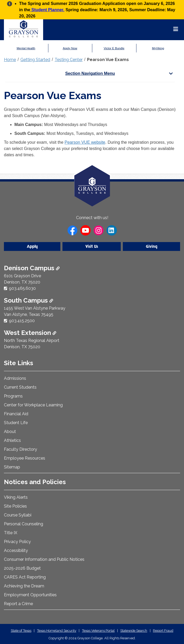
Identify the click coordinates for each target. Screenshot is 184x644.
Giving (152, 246)
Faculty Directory (21, 449)
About (10, 432)
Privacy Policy (17, 542)
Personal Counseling (24, 524)
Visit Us (92, 246)
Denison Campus (32, 268)
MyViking (158, 48)
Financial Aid (16, 414)
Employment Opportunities (30, 595)
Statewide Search (134, 631)
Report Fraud (163, 631)
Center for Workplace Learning (33, 405)
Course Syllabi (18, 515)
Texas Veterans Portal (98, 631)
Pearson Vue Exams (108, 60)
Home (10, 60)
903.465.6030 (22, 288)
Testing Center (69, 60)
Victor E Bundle (114, 48)
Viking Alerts (16, 497)
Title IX (11, 533)
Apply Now (70, 48)
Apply (32, 246)
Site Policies (15, 506)
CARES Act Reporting (25, 577)
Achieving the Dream (24, 586)
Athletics (12, 440)
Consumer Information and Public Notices (44, 559)
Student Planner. (47, 10)
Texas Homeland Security (57, 631)
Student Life (16, 423)
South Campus (28, 300)
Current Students (20, 387)
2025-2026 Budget (22, 568)
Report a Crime (18, 604)
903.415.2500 (22, 321)
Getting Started (35, 60)
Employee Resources (25, 458)
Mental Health (26, 48)
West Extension (30, 333)
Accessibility (16, 550)
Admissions (15, 378)
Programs (13, 396)
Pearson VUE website (85, 142)
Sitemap (12, 467)
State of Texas (21, 631)
